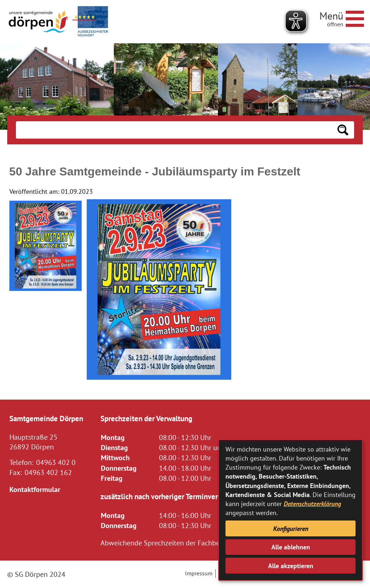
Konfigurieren (291, 529)
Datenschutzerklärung (312, 504)
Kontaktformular (35, 489)
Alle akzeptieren (291, 566)
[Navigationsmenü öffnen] (342, 18)
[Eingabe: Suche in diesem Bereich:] (174, 130)
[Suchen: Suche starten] (343, 130)
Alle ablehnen (291, 547)
